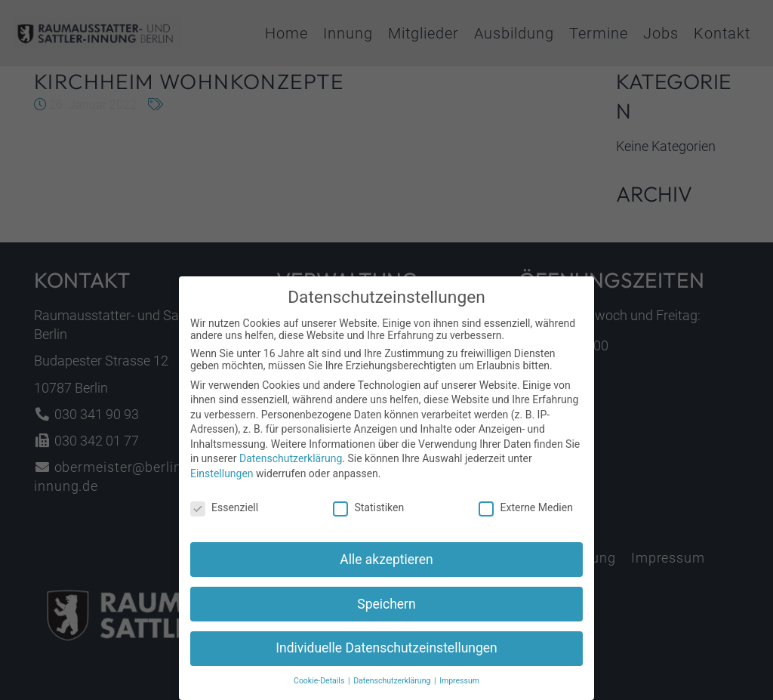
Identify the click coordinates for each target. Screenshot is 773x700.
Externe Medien (525, 516)
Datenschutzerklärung (291, 467)
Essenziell (224, 516)
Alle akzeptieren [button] (386, 568)
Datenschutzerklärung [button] (393, 690)
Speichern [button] (386, 612)
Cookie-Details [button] (320, 690)
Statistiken (368, 516)
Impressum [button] (459, 690)
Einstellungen (222, 482)
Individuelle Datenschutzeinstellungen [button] (386, 657)
